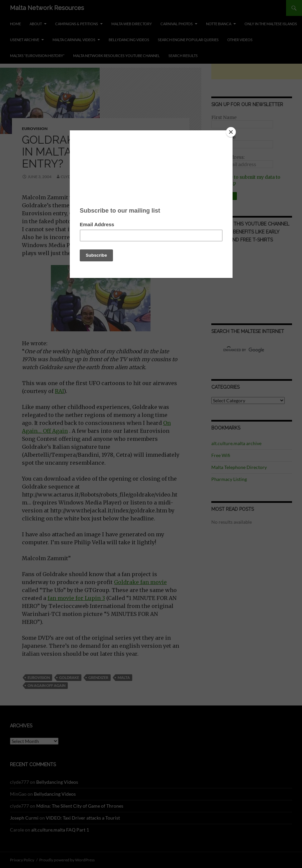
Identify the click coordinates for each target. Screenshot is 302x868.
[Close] (231, 132)
